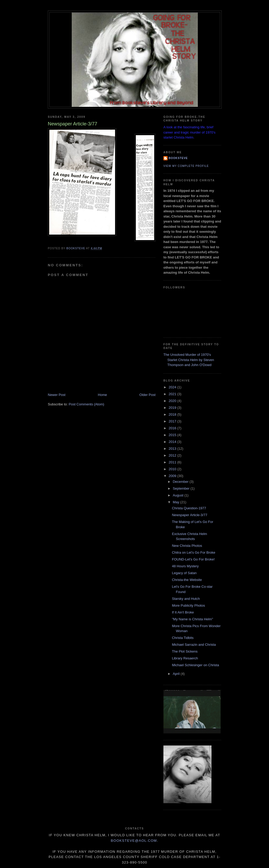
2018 (173, 414)
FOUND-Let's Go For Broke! (193, 559)
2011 (173, 462)
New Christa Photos (187, 546)
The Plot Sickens (185, 651)
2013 (173, 449)
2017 (173, 421)
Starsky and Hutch (186, 599)
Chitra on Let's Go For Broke (193, 552)
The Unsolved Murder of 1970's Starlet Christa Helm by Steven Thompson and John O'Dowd (189, 360)
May (177, 502)
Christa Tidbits (183, 638)
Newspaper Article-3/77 (189, 515)
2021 (173, 394)
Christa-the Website (187, 580)
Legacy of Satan (184, 573)
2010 (173, 469)
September (182, 488)
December (181, 482)
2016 (173, 428)
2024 (173, 387)
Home (103, 395)
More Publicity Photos (188, 605)
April (177, 674)
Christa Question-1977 (189, 508)
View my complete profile (186, 166)
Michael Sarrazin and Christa (194, 645)
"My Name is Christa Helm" (192, 619)
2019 (173, 408)
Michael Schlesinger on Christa (195, 665)
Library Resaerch (185, 658)
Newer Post (57, 395)
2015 (173, 435)
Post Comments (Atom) (87, 404)
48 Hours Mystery (185, 566)
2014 (173, 442)
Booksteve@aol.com (134, 841)
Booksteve (178, 158)
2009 (173, 476)
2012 (173, 455)
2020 (173, 401)
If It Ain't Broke (183, 612)
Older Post (148, 395)
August (179, 495)
